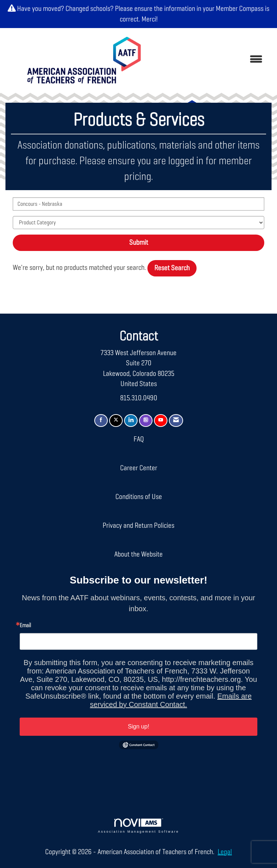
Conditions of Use (139, 497)
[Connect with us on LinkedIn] (131, 421)
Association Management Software (138, 826)
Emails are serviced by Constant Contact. (171, 700)
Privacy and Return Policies (138, 526)
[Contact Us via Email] (176, 421)
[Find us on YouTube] (161, 421)
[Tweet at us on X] (116, 421)
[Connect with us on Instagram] (146, 421)
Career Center (139, 468)
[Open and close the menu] (213, 60)
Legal (225, 852)
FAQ (139, 439)
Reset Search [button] (172, 268)
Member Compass (240, 9)
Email (25, 626)
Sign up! (138, 726)
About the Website (138, 554)
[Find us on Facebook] (101, 421)
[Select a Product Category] (138, 223)
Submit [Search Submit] (139, 243)
